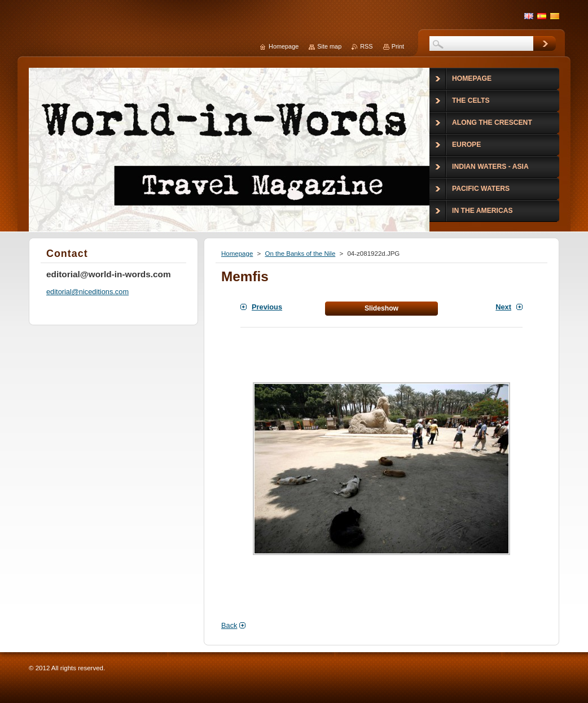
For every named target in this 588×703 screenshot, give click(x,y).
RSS (366, 46)
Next (503, 307)
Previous (267, 307)
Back (229, 625)
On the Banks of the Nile (300, 254)
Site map (329, 46)
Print (398, 46)
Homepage (237, 254)
